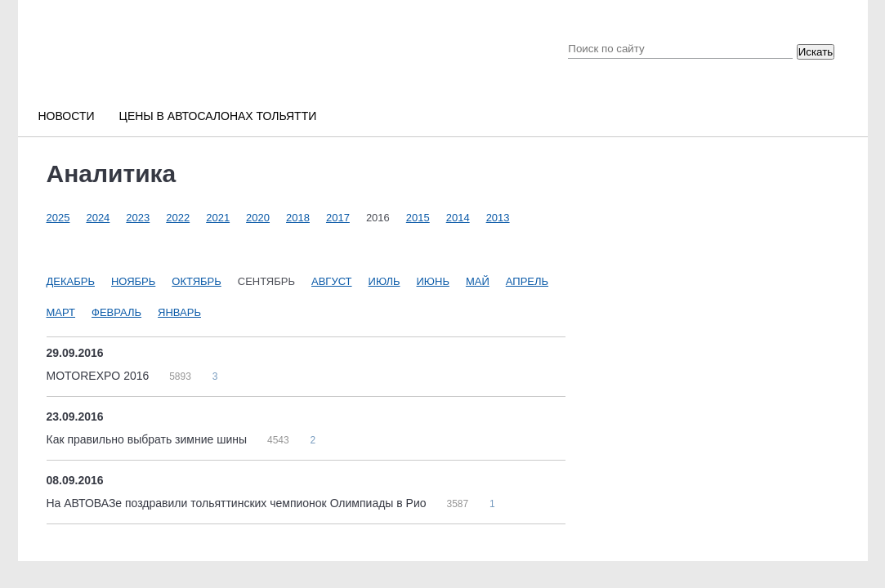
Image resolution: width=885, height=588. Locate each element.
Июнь (433, 281)
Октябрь (196, 281)
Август (332, 281)
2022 (178, 218)
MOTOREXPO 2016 (100, 376)
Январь (179, 312)
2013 (498, 218)
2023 (138, 218)
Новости (67, 116)
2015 (418, 218)
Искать (816, 52)
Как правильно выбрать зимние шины (148, 439)
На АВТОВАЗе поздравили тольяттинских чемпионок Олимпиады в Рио (238, 503)
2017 (338, 218)
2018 (298, 218)
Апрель (527, 281)
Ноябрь (133, 281)
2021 (218, 218)
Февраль (116, 312)
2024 (98, 218)
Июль (384, 281)
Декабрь (71, 281)
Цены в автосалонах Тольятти (218, 116)
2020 (258, 218)
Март (61, 312)
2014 (458, 218)
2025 (58, 218)
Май (478, 281)
